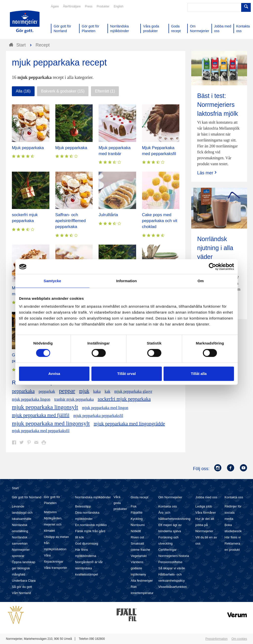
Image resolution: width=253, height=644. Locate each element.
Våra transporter (56, 568)
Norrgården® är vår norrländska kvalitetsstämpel (89, 568)
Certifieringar (168, 550)
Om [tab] (200, 281)
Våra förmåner (206, 513)
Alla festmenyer (142, 581)
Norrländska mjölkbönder (93, 497)
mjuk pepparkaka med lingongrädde (129, 424)
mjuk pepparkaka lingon (31, 399)
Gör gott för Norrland (27, 497)
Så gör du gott (22, 587)
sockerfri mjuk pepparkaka (124, 399)
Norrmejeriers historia (174, 556)
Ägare (55, 6)
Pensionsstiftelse (170, 562)
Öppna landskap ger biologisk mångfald (24, 568)
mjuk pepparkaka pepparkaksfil (98, 416)
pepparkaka (23, 391)
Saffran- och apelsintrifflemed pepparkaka (71, 221)
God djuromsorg (87, 543)
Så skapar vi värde (172, 568)
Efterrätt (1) (105, 91)
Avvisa (54, 374)
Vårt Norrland (21, 593)
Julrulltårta (108, 215)
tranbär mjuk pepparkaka (74, 399)
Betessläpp (83, 506)
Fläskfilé (137, 513)
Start (15, 488)
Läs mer (207, 173)
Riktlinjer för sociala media (233, 513)
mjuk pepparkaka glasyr (133, 391)
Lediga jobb (204, 506)
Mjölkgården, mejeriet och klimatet (53, 524)
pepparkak (47, 391)
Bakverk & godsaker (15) (63, 91)
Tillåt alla (199, 374)
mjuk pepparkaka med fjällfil (41, 415)
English (118, 6)
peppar (67, 391)
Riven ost (137, 537)
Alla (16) (23, 91)
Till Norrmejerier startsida (25, 22)
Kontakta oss (168, 506)
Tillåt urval (127, 374)
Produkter (103, 6)
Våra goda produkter (120, 503)
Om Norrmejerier (170, 497)
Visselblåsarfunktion (173, 587)
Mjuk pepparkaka (28, 148)
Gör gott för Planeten (52, 500)
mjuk (84, 391)
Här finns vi (233, 537)
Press (89, 6)
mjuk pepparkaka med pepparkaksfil (41, 431)
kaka (97, 391)
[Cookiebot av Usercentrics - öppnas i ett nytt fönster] (212, 267)
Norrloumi (138, 525)
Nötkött (136, 531)
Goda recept (140, 497)
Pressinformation (216, 639)
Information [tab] (126, 281)
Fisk (134, 506)
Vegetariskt (139, 556)
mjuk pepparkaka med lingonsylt (51, 423)
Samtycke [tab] (53, 281)
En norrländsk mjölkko (91, 525)
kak (107, 391)
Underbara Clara (24, 581)
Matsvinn (50, 512)
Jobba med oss (206, 497)
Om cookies (239, 639)
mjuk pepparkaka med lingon (105, 408)
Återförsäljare (72, 6)
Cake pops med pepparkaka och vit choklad (160, 221)
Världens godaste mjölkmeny (138, 568)
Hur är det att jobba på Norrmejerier (205, 525)
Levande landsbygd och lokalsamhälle (22, 513)
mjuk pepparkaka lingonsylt (45, 407)
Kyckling (137, 519)
